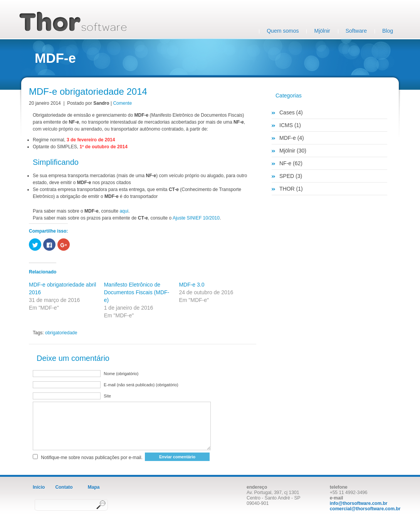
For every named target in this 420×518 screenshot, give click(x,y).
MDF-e (288, 138)
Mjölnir (322, 31)
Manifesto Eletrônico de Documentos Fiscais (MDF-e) (137, 292)
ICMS (286, 125)
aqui (124, 211)
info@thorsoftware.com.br (359, 503)
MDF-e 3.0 (192, 285)
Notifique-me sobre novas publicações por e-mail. (92, 458)
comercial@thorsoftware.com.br (365, 509)
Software (356, 31)
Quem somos (283, 31)
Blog (388, 31)
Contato (64, 487)
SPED (287, 176)
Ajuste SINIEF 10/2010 (196, 218)
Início (39, 487)
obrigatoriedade (61, 333)
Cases (287, 112)
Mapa (94, 487)
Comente (122, 103)
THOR (287, 189)
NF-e (285, 163)
